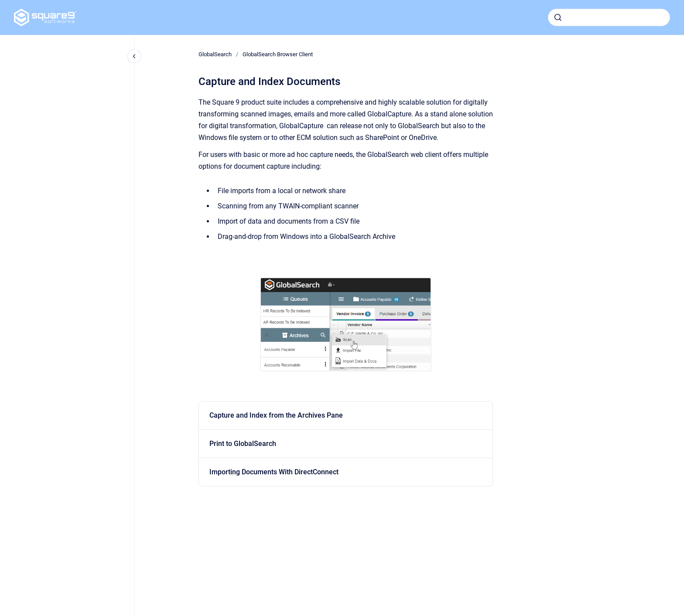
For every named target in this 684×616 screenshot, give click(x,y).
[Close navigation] (134, 56)
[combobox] (609, 17)
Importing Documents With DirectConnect (274, 472)
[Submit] (558, 17)
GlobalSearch (215, 54)
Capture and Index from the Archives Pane (276, 415)
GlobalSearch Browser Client (278, 54)
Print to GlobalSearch (243, 444)
